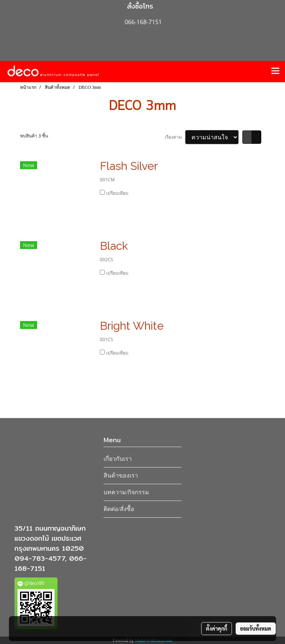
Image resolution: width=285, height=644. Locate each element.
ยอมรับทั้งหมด (256, 628)
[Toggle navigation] (275, 71)
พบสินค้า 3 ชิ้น (34, 136)
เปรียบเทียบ (117, 193)
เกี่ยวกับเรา (118, 459)
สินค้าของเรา (121, 475)
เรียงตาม (175, 137)
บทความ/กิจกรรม (126, 492)
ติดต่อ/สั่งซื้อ (119, 509)
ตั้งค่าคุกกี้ (217, 628)
